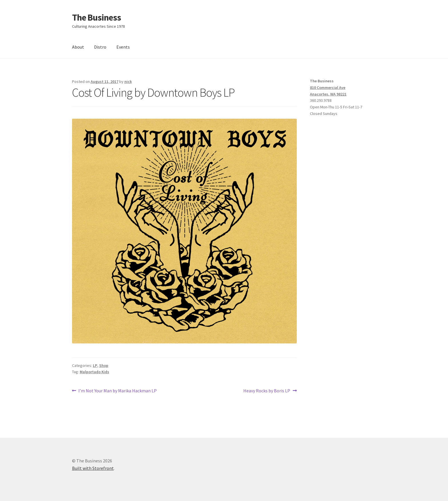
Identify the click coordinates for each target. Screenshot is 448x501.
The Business (96, 17)
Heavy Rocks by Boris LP (267, 391)
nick (128, 81)
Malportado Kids (94, 372)
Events (123, 47)
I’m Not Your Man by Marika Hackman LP (117, 391)
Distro (100, 47)
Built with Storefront (93, 468)
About (78, 47)
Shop (104, 365)
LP (95, 365)
